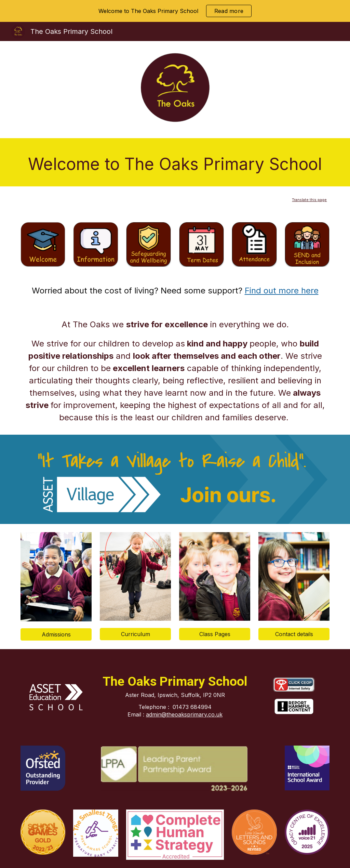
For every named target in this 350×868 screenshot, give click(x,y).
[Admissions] (56, 634)
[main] (175, 162)
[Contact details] (294, 634)
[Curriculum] (136, 634)
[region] (175, 11)
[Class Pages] (215, 634)
